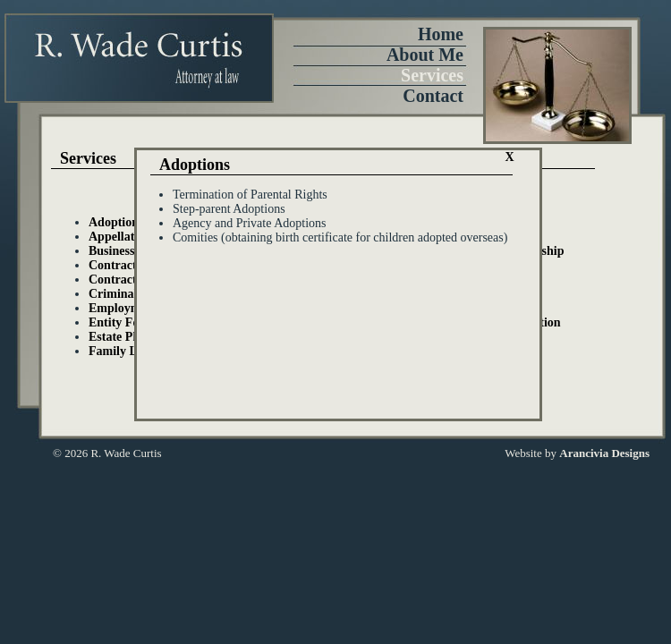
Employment (123, 308)
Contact (433, 96)
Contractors (121, 280)
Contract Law (126, 265)
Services (432, 75)
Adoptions (116, 222)
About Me (425, 55)
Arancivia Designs (604, 453)
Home (441, 34)
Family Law (121, 351)
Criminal (113, 294)
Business (111, 251)
